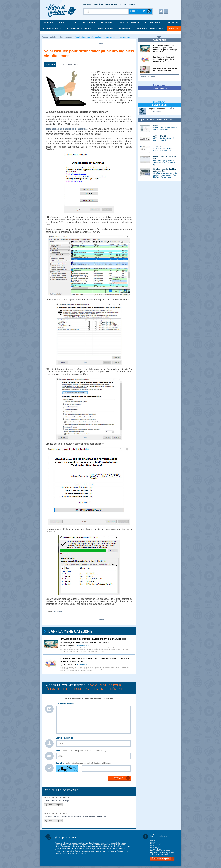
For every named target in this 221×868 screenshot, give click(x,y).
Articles (174, 29)
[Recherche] (106, 11)
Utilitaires (125, 29)
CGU (152, 846)
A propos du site (156, 849)
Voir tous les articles (147, 77)
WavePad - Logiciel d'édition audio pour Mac (164, 170)
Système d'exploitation (79, 29)
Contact (153, 840)
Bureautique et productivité (97, 23)
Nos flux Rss (155, 847)
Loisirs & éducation (129, 23)
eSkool (156, 126)
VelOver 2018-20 (159, 136)
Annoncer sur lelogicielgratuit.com (162, 852)
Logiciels (68, 37)
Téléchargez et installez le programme (67, 129)
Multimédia (173, 23)
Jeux (74, 23)
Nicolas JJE (58, 611)
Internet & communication (150, 29)
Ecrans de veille (52, 29)
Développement (153, 23)
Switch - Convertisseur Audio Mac (165, 158)
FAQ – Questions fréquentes (160, 851)
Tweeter (101, 43)
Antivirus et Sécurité (55, 23)
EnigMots (157, 146)
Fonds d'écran (106, 29)
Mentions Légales (156, 844)
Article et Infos (57, 37)
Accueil (45, 37)
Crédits (153, 842)
